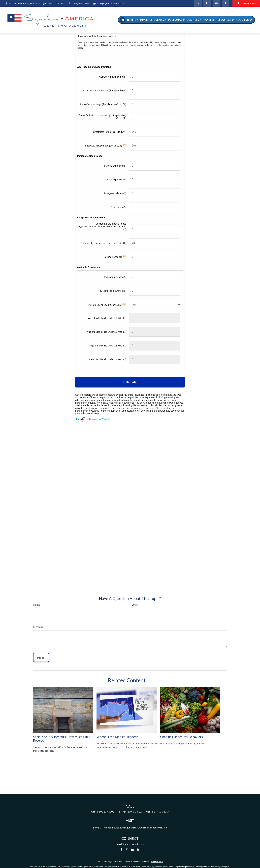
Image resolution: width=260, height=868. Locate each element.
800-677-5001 (106, 812)
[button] (123, 20)
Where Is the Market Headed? (117, 737)
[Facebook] (225, 3)
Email (135, 604)
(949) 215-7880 (79, 3)
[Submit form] (41, 657)
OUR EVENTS (246, 3)
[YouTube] (216, 3)
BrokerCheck (157, 861)
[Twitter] (198, 3)
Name (36, 604)
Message (38, 627)
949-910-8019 (162, 812)
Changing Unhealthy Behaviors (181, 737)
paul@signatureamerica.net (109, 3)
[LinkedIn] (207, 3)
